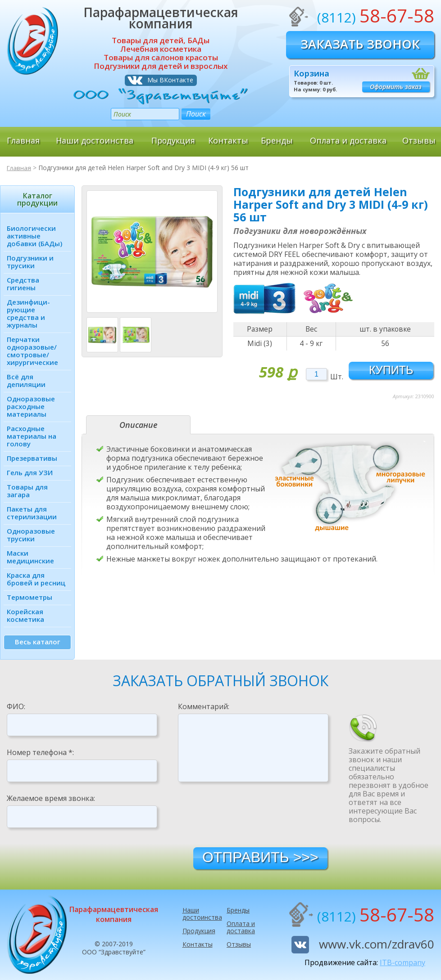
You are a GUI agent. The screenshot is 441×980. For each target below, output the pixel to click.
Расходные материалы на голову (32, 436)
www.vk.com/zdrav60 (377, 944)
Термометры (30, 597)
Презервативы (32, 458)
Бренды (277, 140)
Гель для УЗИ (30, 472)
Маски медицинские (30, 557)
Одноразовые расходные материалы (31, 406)
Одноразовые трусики (31, 535)
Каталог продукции (37, 199)
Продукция (173, 140)
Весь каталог (38, 642)
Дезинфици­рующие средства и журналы (28, 313)
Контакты (228, 140)
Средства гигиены (23, 284)
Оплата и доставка (348, 140)
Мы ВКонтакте (170, 80)
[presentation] (246, 814)
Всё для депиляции (26, 380)
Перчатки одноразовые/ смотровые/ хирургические (32, 351)
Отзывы (419, 140)
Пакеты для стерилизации (32, 513)
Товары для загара (27, 491)
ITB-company (402, 962)
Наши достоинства (95, 140)
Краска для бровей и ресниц (36, 579)
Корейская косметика (25, 615)
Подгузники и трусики (30, 262)
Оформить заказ (396, 87)
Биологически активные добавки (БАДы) (34, 236)
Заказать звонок (360, 44)
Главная (23, 140)
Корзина (311, 73)
